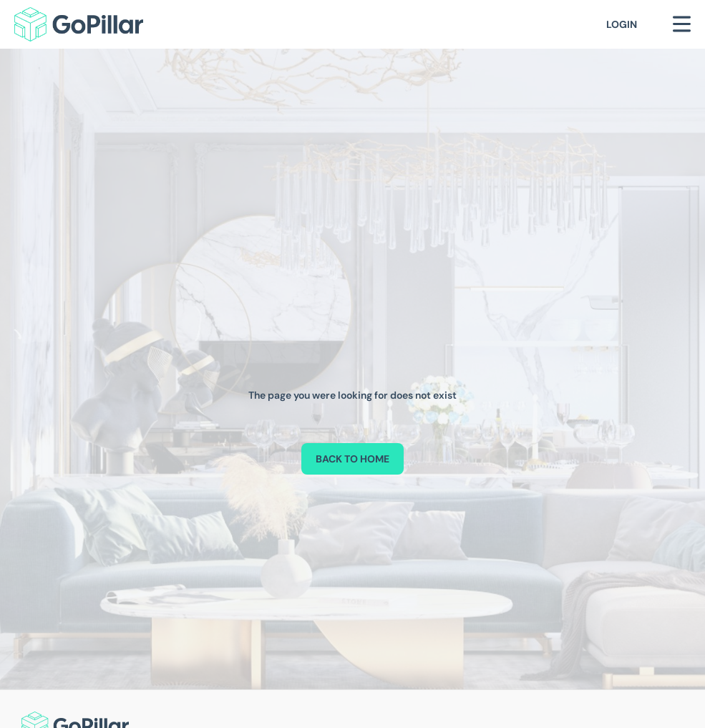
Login (622, 24)
